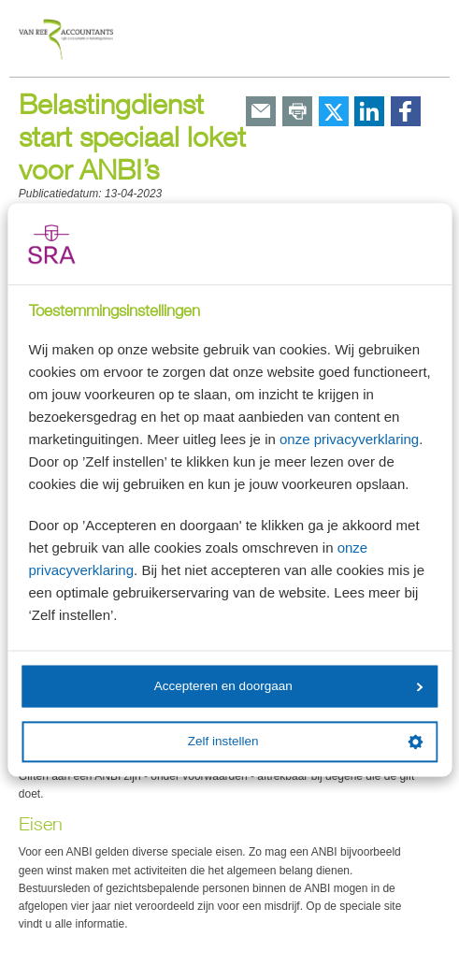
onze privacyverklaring (349, 440)
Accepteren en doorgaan (289, 686)
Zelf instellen (306, 742)
